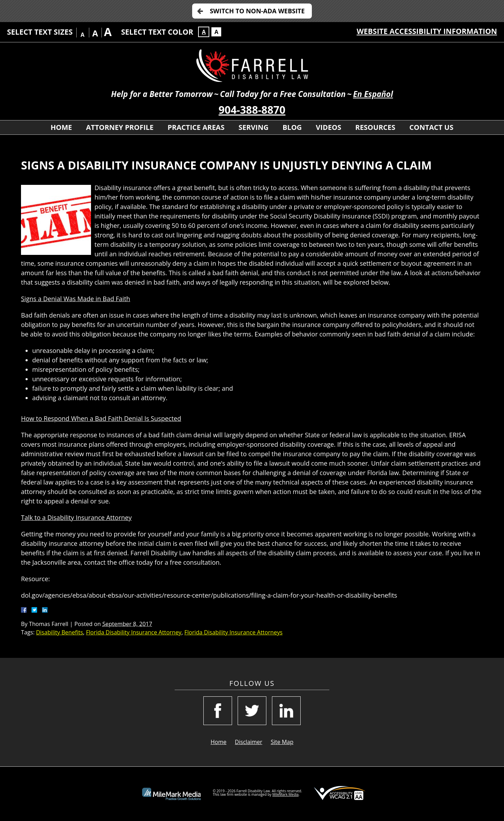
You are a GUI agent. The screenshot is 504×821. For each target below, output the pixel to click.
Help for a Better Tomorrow (162, 94)
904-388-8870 (252, 110)
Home (61, 127)
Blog (292, 127)
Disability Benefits (59, 632)
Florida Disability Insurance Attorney (134, 632)
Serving (253, 127)
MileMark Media (285, 794)
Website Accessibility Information (427, 31)
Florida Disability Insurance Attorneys (233, 632)
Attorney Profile (120, 127)
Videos (328, 127)
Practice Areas (196, 127)
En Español (373, 94)
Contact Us (432, 127)
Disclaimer (248, 742)
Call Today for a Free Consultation (283, 94)
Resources (375, 127)
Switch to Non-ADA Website (257, 11)
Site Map (282, 742)
